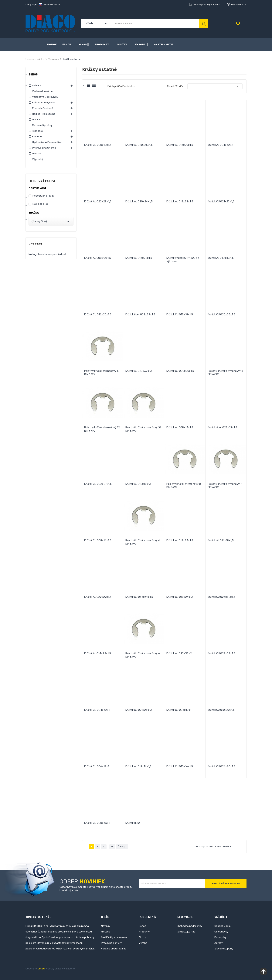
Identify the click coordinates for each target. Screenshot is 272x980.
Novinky (106, 926)
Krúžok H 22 (133, 823)
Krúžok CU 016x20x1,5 (98, 315)
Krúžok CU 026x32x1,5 (221, 597)
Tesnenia (37, 131)
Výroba (143, 943)
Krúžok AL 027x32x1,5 (139, 371)
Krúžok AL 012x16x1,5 (138, 767)
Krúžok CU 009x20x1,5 (180, 371)
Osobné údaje (223, 926)
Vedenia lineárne (42, 91)
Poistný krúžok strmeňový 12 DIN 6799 (102, 429)
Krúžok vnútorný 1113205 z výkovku (183, 260)
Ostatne (37, 153)
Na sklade (41, 204)
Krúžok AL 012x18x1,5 (138, 484)
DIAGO (41, 969)
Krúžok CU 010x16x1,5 (180, 767)
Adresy (219, 943)
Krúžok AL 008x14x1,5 (180, 428)
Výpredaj (37, 159)
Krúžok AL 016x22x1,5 (139, 258)
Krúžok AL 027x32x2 (179, 654)
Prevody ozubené (43, 108)
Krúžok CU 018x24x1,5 (180, 597)
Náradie (37, 120)
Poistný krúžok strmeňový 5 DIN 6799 (101, 373)
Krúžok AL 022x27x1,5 (98, 597)
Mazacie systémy (42, 125)
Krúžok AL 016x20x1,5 (180, 145)
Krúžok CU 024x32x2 (97, 710)
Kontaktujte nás (186, 932)
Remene (37, 136)
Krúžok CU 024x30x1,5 (221, 767)
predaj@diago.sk (211, 5)
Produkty (144, 932)
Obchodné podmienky (189, 926)
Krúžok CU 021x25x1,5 (139, 710)
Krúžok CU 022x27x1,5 (98, 484)
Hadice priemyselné (44, 114)
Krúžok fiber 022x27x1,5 (222, 428)
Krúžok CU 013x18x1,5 (180, 315)
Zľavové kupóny (224, 949)
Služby (143, 937)
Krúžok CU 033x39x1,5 (139, 597)
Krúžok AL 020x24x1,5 (139, 202)
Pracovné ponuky (111, 943)
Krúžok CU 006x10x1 (179, 710)
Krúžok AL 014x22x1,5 (98, 654)
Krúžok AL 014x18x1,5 (221, 541)
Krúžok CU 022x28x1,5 (221, 654)
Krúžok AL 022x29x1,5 (98, 202)
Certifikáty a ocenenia (114, 937)
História (106, 932)
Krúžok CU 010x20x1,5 (221, 710)
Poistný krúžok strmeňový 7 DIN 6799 (225, 486)
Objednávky (221, 932)
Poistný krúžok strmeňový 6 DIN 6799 (143, 655)
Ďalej (122, 847)
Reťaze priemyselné (44, 103)
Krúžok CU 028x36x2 (97, 823)
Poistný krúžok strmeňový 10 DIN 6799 (143, 429)
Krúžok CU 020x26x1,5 (221, 315)
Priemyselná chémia (44, 148)
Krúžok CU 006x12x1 (97, 767)
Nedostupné (43, 196)
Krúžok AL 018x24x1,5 (180, 541)
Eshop (33, 75)
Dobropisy (220, 937)
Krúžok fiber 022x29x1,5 (140, 315)
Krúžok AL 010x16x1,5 (221, 258)
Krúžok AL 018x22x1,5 (180, 202)
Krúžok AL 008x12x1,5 (98, 258)
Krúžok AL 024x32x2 (220, 145)
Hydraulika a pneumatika (47, 142)
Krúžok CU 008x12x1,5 (98, 145)
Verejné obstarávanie (114, 949)
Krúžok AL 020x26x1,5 (139, 145)
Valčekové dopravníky (45, 97)
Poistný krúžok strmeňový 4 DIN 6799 (143, 542)
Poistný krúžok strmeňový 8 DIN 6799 (184, 486)
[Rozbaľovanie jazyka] (50, 5)
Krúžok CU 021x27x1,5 (221, 202)
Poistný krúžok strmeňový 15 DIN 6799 (225, 373)
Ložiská (37, 86)
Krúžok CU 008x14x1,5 (98, 541)
